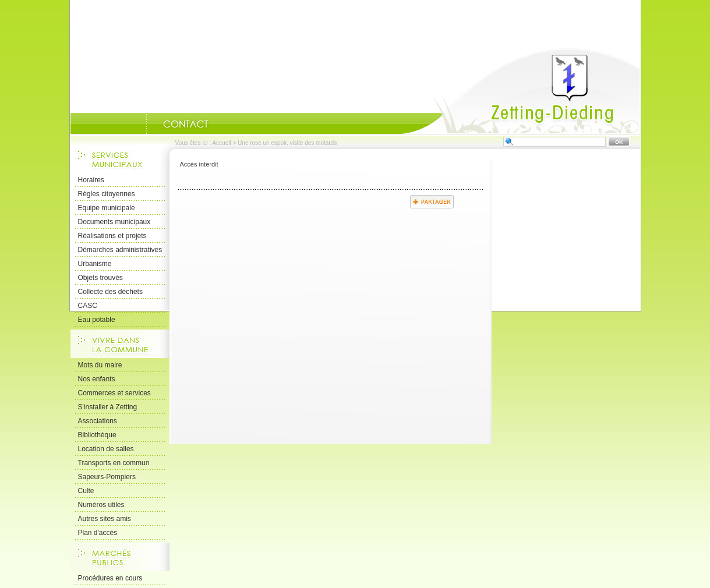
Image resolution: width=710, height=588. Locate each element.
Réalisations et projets (112, 236)
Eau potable (97, 320)
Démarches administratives (120, 250)
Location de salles (106, 449)
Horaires (91, 180)
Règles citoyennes (107, 194)
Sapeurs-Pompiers (107, 477)
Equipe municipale (107, 208)
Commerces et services (114, 393)
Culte (86, 491)
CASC (88, 306)
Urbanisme (95, 264)
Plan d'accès (98, 533)
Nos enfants (97, 379)
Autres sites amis (105, 519)
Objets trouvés (100, 278)
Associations (98, 421)
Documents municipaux (114, 222)
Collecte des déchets (110, 292)
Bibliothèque (97, 435)
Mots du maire (100, 365)
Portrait (132, 124)
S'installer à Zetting (108, 407)
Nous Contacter (186, 124)
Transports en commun (114, 463)
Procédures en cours (110, 578)
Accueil (521, 91)
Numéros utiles (101, 505)
